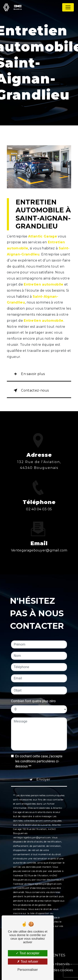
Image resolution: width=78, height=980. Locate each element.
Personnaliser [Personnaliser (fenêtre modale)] (28, 970)
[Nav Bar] (68, 7)
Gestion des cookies (56, 970)
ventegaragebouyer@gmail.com (39, 530)
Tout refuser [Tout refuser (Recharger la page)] (28, 961)
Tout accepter (28, 953)
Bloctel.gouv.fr (38, 902)
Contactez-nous (30, 390)
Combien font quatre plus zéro (33, 681)
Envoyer (43, 759)
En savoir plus (28, 374)
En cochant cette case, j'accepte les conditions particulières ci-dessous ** (39, 741)
